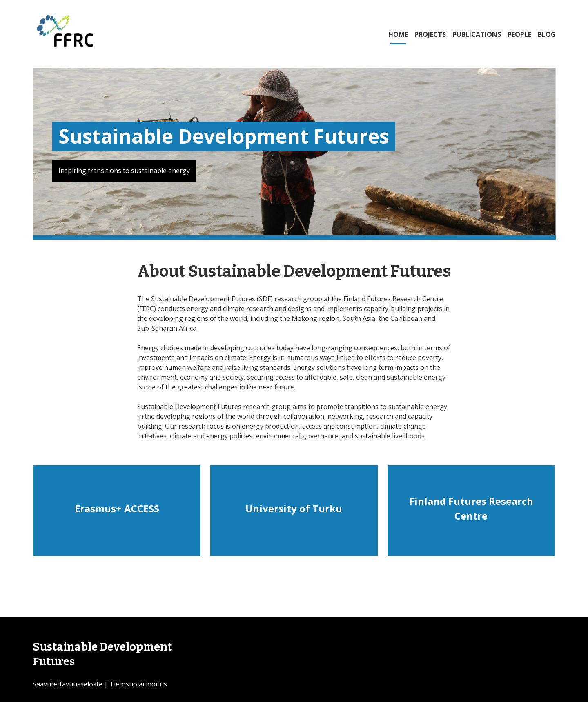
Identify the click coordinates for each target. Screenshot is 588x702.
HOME (398, 34)
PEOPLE (519, 34)
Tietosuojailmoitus (138, 684)
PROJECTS (430, 34)
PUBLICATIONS (477, 34)
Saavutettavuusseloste (68, 684)
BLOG (547, 34)
